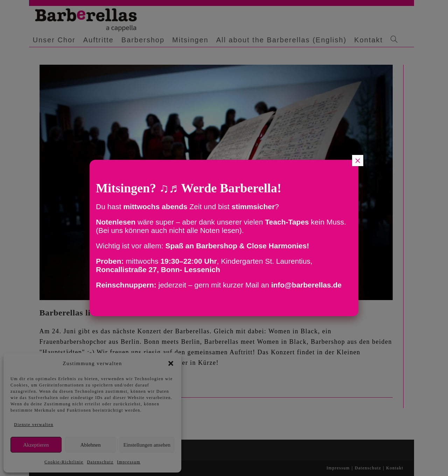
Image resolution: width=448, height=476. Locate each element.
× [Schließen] (358, 161)
